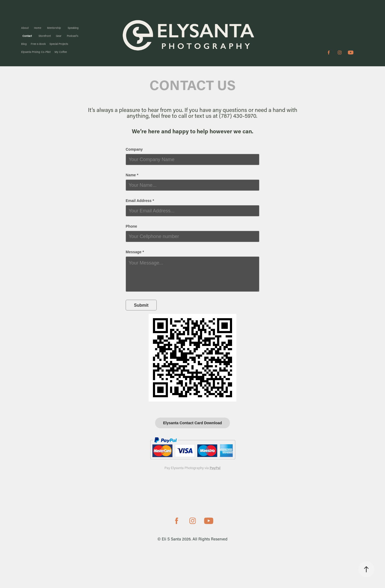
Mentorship (54, 28)
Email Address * (140, 201)
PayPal (215, 468)
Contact (27, 36)
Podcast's (73, 36)
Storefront (45, 36)
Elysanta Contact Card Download (192, 423)
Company (134, 149)
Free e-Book (38, 44)
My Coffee (61, 52)
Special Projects (59, 44)
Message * (135, 252)
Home (38, 28)
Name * (132, 175)
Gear (59, 36)
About (25, 28)
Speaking (73, 28)
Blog (24, 44)
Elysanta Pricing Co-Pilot (36, 52)
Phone (131, 226)
